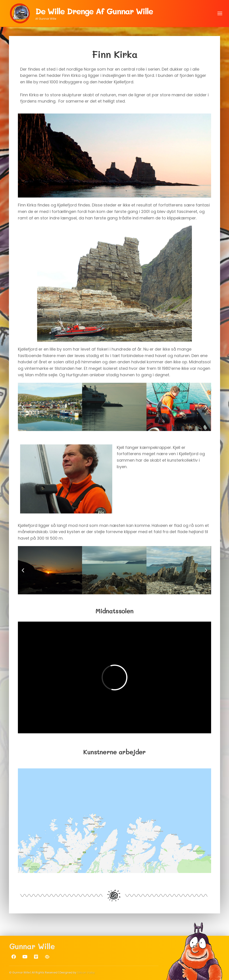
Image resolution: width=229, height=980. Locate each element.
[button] (23, 407)
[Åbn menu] (220, 13)
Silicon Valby (86, 973)
